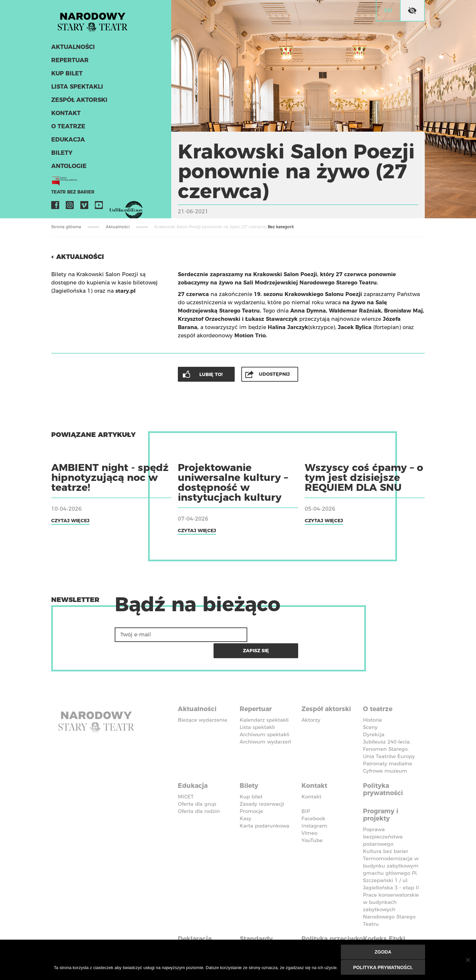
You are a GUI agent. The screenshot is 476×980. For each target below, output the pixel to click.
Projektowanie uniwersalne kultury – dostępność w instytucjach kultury (233, 482)
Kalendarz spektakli (264, 702)
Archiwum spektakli (264, 717)
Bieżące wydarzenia (202, 702)
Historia (372, 702)
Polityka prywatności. (383, 967)
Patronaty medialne (388, 746)
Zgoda (383, 953)
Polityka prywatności (384, 771)
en (388, 10)
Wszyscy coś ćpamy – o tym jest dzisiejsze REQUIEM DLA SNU (364, 477)
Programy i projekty (382, 795)
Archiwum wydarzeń (265, 724)
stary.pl (125, 291)
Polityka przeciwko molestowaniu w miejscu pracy (330, 929)
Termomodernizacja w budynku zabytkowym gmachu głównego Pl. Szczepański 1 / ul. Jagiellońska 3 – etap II (391, 853)
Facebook (55, 207)
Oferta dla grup (197, 785)
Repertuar (69, 62)
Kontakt (65, 115)
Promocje (251, 792)
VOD (113, 207)
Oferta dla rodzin (199, 792)
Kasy (245, 800)
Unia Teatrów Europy (389, 739)
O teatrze (67, 128)
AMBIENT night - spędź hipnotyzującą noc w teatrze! (110, 477)
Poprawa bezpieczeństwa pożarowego (383, 817)
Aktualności (72, 49)
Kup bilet (66, 75)
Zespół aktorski (78, 102)
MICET (186, 778)
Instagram (70, 207)
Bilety (61, 155)
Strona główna (66, 227)
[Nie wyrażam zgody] (468, 960)
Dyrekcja (374, 717)
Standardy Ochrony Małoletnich (260, 925)
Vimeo (84, 207)
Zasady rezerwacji (262, 785)
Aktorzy (311, 702)
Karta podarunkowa (264, 807)
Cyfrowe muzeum (385, 753)
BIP (306, 792)
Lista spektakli (76, 89)
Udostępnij (275, 374)
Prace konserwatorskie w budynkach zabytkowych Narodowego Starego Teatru (391, 890)
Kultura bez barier (386, 831)
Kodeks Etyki (386, 918)
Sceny (370, 710)
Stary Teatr (96, 21)
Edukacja (67, 142)
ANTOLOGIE (68, 168)
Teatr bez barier (71, 194)
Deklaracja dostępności (198, 922)
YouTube (99, 207)
